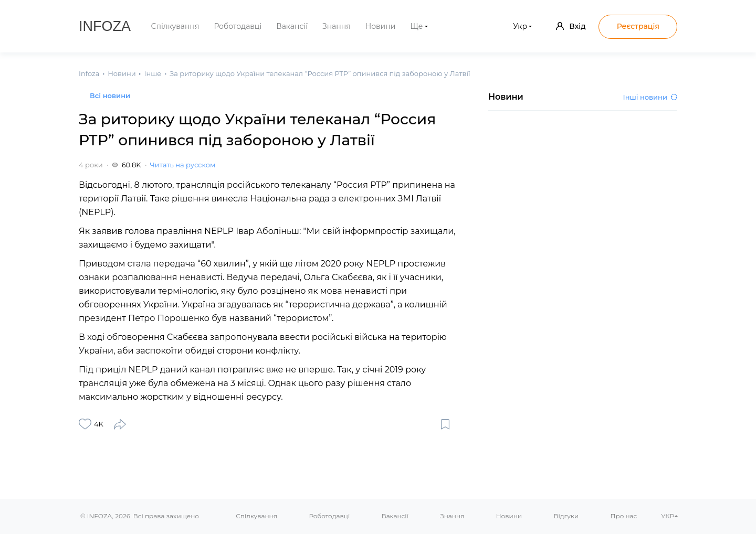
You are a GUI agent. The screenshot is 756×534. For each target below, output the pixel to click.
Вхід (571, 26)
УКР (668, 516)
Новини (381, 26)
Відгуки (566, 516)
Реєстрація (638, 26)
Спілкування (175, 26)
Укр (520, 26)
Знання (337, 26)
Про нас (624, 516)
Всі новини (110, 95)
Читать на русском (183, 165)
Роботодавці (238, 26)
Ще (416, 26)
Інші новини (650, 97)
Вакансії (292, 26)
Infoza (105, 26)
